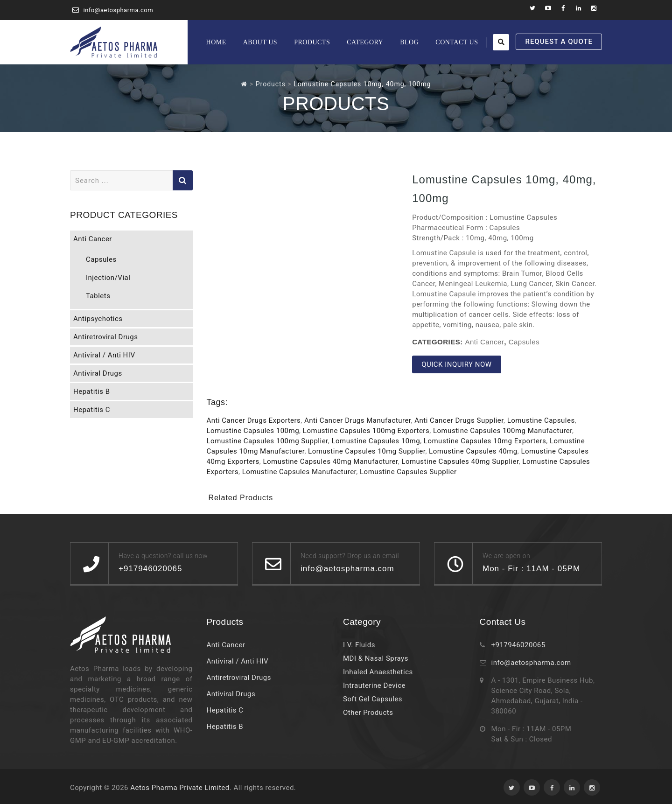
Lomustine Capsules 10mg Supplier (367, 451)
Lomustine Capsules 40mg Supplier (460, 461)
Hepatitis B (92, 392)
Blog (409, 42)
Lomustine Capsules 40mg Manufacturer (330, 461)
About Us (260, 42)
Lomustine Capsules (541, 420)
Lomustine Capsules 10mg (376, 441)
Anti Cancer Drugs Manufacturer (358, 420)
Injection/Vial (108, 278)
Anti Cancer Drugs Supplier (459, 420)
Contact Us (457, 42)
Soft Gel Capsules (373, 699)
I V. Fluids (359, 645)
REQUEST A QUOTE (559, 42)
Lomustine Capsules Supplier (408, 472)
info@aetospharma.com (119, 10)
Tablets (98, 296)
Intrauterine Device (374, 685)
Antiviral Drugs (98, 373)
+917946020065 (518, 645)
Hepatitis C (92, 410)
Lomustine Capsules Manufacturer (299, 472)
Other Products (368, 713)
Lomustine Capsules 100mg (253, 431)
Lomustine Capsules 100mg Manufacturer (503, 431)
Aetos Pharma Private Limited (180, 788)
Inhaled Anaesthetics (378, 672)
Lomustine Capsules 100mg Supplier (267, 441)
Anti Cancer (484, 342)
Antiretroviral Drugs (105, 337)
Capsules (524, 342)
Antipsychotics (98, 319)
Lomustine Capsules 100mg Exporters (366, 431)
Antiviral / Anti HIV (104, 355)
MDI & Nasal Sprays (376, 658)
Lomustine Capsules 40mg (473, 451)
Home (216, 42)
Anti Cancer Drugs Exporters (254, 420)
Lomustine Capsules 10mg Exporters (485, 441)
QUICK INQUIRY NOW (456, 364)
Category (365, 42)
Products (312, 42)
